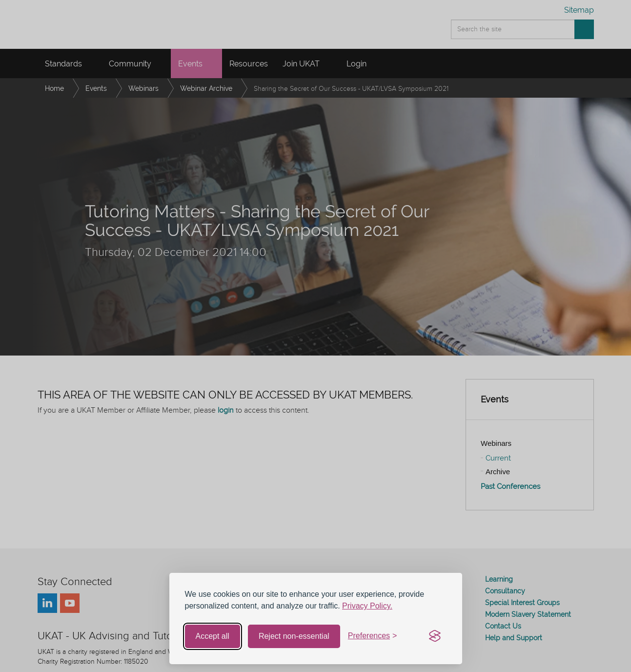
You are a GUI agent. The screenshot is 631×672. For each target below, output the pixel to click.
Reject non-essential (294, 636)
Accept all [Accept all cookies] (213, 636)
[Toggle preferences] (373, 636)
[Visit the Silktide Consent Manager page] (435, 636)
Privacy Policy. (367, 606)
